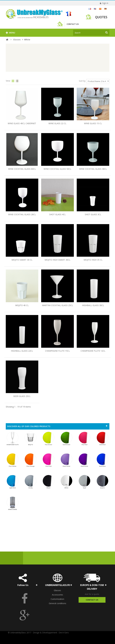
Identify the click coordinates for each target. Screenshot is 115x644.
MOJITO (31, 439)
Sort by (82, 81)
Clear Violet (66, 460)
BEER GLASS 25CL (22, 396)
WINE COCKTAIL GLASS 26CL (22, 214)
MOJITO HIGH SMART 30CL (57, 260)
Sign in (105, 3)
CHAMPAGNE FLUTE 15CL (57, 351)
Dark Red (102, 439)
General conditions (57, 603)
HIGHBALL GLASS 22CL (22, 351)
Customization (57, 599)
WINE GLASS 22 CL (57, 123)
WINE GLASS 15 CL (93, 123)
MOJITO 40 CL (22, 305)
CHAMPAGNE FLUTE (13, 439)
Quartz (102, 482)
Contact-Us (92, 600)
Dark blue (102, 460)
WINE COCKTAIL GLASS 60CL (22, 169)
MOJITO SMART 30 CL (22, 260)
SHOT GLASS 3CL (93, 214)
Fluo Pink (49, 460)
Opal (84, 482)
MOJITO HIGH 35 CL (93, 260)
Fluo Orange (31, 460)
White (66, 482)
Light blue (13, 482)
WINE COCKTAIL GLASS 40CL (93, 169)
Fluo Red (84, 439)
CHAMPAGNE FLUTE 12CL (93, 351)
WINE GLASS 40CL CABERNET (22, 123)
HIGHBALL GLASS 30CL (93, 305)
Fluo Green (49, 439)
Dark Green (66, 439)
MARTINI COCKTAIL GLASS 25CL (57, 305)
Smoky (31, 482)
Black (49, 482)
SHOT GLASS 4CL (57, 214)
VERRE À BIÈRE (13, 503)
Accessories (57, 595)
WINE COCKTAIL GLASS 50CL (57, 169)
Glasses (57, 590)
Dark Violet (84, 460)
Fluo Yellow (13, 460)
